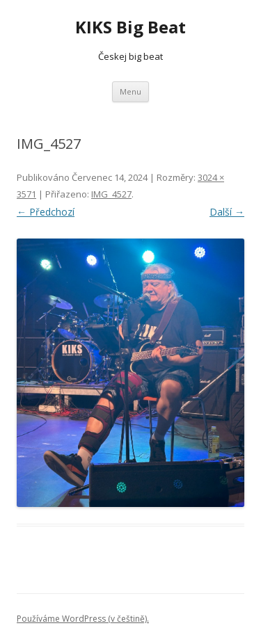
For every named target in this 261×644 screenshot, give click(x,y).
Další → (227, 212)
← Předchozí (46, 212)
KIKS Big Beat (130, 27)
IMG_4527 (111, 194)
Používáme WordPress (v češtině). (83, 619)
